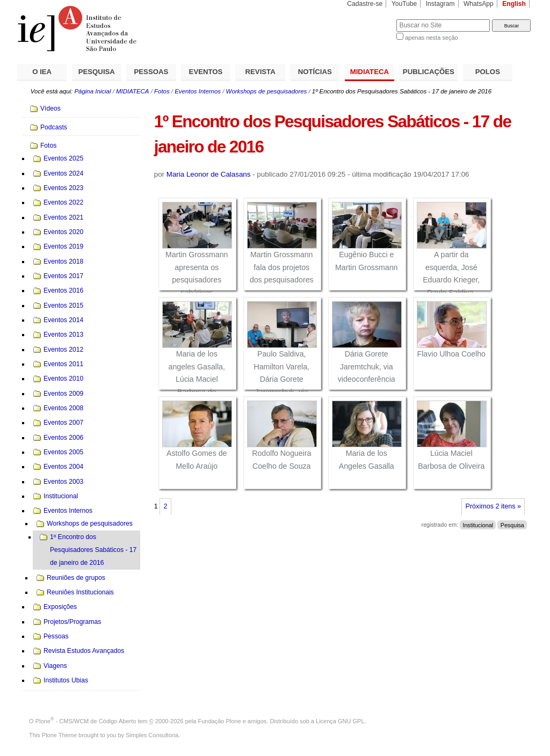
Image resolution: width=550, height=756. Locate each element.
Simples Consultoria (152, 735)
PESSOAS (151, 72)
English (514, 4)
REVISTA (260, 72)
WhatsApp (479, 4)
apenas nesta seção (431, 38)
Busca (370, 19)
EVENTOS (206, 72)
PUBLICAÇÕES (429, 72)
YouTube (404, 4)
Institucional (478, 525)
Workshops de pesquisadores (267, 91)
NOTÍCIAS (315, 72)
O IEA (42, 72)
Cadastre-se (365, 4)
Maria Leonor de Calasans (209, 174)
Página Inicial (92, 91)
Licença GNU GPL (340, 721)
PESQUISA (97, 72)
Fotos (162, 91)
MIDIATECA (370, 72)
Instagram (440, 4)
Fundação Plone (220, 721)
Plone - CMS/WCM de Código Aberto (86, 721)
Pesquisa (512, 525)
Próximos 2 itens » (493, 506)
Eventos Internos (198, 91)
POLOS (488, 72)
